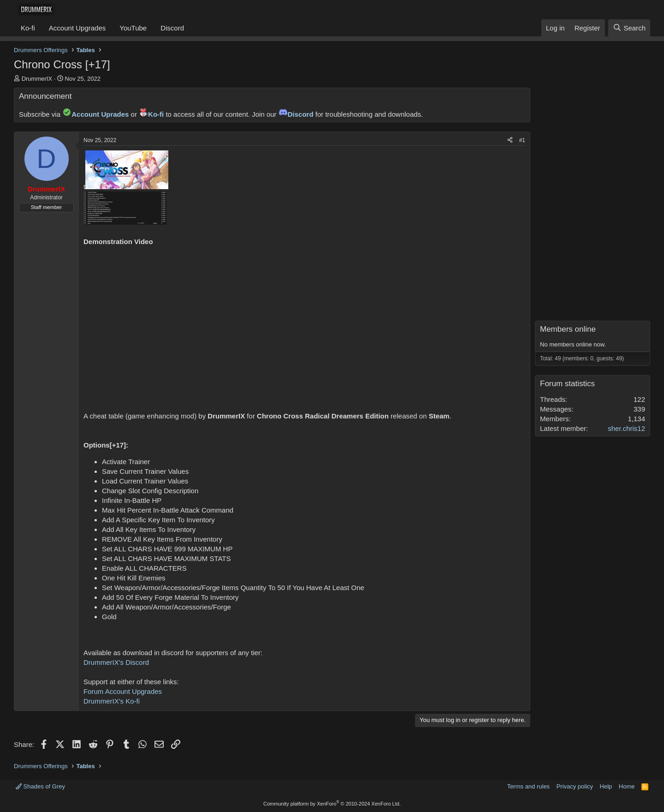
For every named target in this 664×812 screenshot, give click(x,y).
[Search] (629, 28)
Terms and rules (528, 786)
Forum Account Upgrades (123, 691)
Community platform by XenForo (332, 804)
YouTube (133, 28)
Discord (172, 28)
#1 (522, 140)
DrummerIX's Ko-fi (112, 701)
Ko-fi (28, 28)
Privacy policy (575, 786)
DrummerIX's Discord (116, 662)
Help (606, 786)
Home (627, 786)
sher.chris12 (626, 428)
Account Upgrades (77, 28)
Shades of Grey (40, 786)
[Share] (510, 140)
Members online (568, 329)
